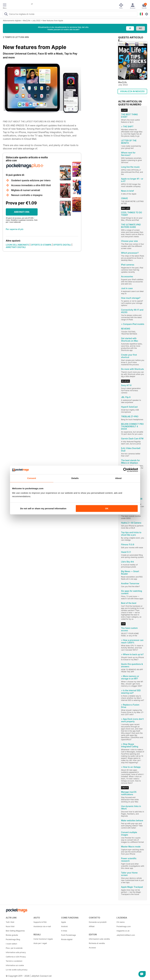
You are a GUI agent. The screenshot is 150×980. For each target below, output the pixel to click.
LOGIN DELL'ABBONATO (17, 245)
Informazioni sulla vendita (99, 939)
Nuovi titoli (10, 926)
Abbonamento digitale (12, 21)
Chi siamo (121, 922)
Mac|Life (27, 21)
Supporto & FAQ (40, 922)
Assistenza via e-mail (42, 926)
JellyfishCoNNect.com (126, 935)
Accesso (92, 948)
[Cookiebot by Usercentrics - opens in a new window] (125, 470)
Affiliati (92, 926)
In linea (64, 931)
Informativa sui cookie (15, 965)
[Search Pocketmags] (6, 14)
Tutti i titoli (10, 922)
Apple (64, 922)
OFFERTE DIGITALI (62, 245)
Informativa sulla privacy (16, 952)
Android (64, 926)
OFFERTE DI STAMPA (41, 245)
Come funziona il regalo (43, 939)
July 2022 (36, 21)
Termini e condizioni (14, 961)
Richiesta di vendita (97, 943)
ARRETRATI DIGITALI (16, 247)
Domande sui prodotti (98, 922)
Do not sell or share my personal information (43, 508)
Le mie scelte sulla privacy (17, 970)
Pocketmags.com (124, 926)
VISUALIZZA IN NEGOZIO (132, 91)
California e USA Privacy (16, 957)
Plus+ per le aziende (14, 948)
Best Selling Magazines (15, 931)
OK (107, 508)
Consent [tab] (32, 478)
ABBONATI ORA (22, 212)
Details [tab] (75, 478)
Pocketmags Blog (13, 939)
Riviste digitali (67, 939)
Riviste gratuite (12, 935)
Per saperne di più (15, 229)
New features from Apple (53, 21)
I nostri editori (11, 944)
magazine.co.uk (123, 931)
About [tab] (118, 478)
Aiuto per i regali (40, 943)
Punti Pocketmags (69, 935)
